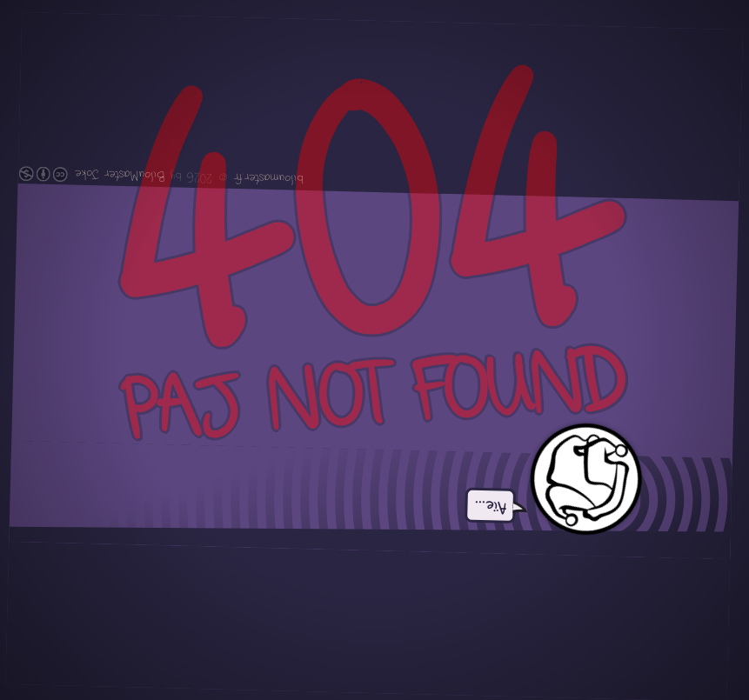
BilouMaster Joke (120, 175)
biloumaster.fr (267, 178)
